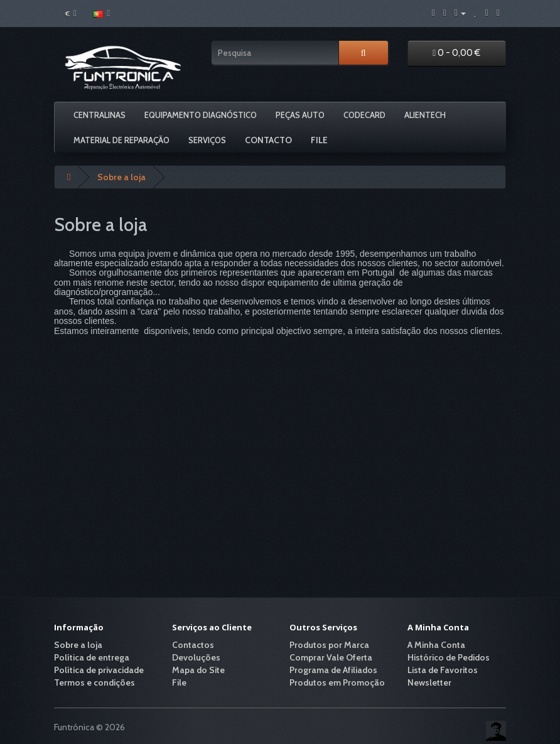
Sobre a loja (121, 177)
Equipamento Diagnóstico (201, 115)
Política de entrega (92, 657)
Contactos (193, 645)
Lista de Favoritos (443, 670)
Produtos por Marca (329, 645)
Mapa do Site (198, 670)
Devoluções (196, 657)
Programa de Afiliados (333, 670)
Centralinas (100, 115)
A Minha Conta (436, 645)
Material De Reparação (121, 140)
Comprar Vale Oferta (331, 657)
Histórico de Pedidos (449, 657)
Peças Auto (300, 115)
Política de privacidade (99, 670)
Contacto (268, 140)
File (319, 140)
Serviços (207, 140)
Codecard (364, 115)
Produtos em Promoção (337, 682)
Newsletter (429, 682)
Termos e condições (94, 682)
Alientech (425, 115)
